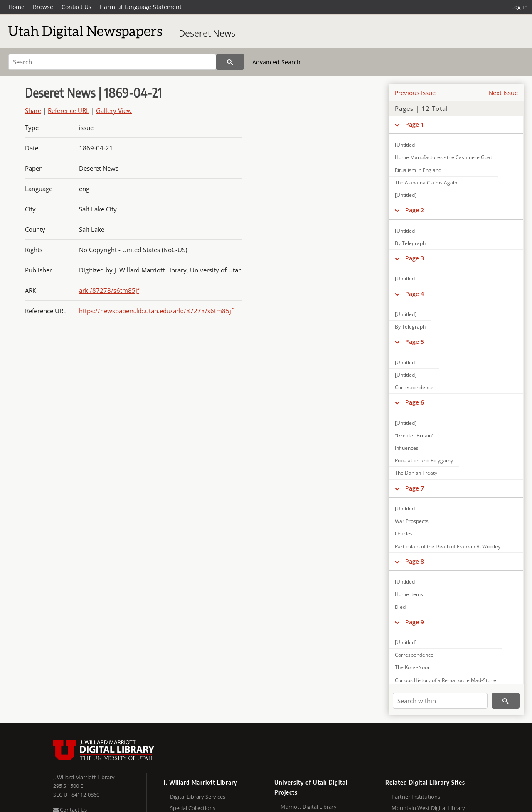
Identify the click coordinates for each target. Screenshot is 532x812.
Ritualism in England (418, 170)
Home (16, 7)
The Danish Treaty (416, 473)
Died (400, 607)
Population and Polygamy (424, 460)
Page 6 (415, 402)
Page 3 (415, 258)
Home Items (409, 594)
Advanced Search (276, 62)
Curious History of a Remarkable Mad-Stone (446, 680)
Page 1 (415, 124)
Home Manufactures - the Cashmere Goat (443, 157)
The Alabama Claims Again (426, 183)
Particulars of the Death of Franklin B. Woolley (448, 546)
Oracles (404, 534)
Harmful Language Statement (141, 7)
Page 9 (415, 622)
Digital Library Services (198, 797)
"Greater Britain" (414, 435)
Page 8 (415, 561)
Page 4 (415, 294)
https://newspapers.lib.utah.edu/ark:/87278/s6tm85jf (156, 311)
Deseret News (207, 33)
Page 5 (415, 342)
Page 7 (415, 488)
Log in (520, 7)
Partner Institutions (416, 797)
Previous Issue (415, 93)
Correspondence (414, 387)
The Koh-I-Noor (412, 667)
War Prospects (412, 521)
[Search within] (440, 701)
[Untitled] (406, 145)
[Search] (112, 62)
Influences (407, 448)
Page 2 (415, 210)
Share (33, 110)
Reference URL (69, 110)
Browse (43, 7)
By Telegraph (410, 243)
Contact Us (76, 7)
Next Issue (503, 93)
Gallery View (114, 110)
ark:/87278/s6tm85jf (109, 290)
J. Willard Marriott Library (84, 777)
